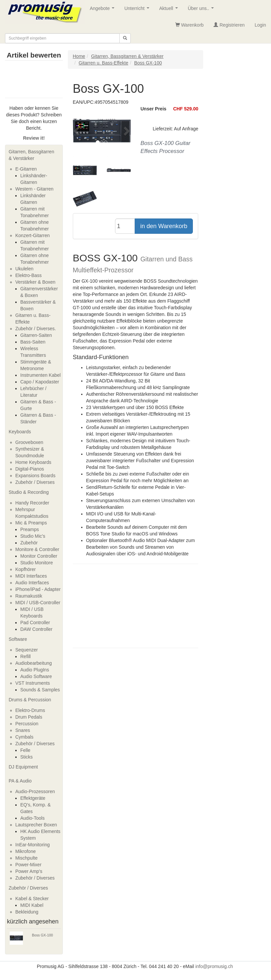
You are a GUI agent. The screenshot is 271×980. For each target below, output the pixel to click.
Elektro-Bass (28, 275)
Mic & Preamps (31, 523)
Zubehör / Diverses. (36, 329)
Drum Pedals (29, 717)
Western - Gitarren (34, 189)
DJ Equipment (23, 767)
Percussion (27, 724)
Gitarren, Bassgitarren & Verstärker (31, 155)
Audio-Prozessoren (35, 791)
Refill (25, 656)
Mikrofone (25, 851)
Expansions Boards (35, 476)
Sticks (26, 757)
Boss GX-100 (42, 935)
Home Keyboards (33, 462)
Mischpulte (26, 858)
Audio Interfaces (32, 583)
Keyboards (20, 432)
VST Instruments (33, 683)
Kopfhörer (25, 569)
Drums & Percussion (30, 700)
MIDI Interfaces (31, 576)
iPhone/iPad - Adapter (38, 589)
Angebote (103, 10)
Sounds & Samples (40, 690)
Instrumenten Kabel (40, 375)
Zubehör (29, 543)
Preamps (30, 529)
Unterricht (138, 10)
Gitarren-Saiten (36, 335)
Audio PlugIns (35, 670)
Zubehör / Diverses (35, 482)
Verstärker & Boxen (35, 282)
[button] (77, 131)
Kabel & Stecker (32, 899)
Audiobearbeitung (34, 663)
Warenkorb (190, 25)
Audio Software (36, 676)
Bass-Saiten (33, 342)
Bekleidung (27, 912)
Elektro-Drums (30, 710)
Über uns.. (202, 10)
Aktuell (170, 10)
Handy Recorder (32, 503)
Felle (25, 750)
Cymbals (24, 737)
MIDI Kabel (32, 905)
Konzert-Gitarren (32, 235)
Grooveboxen (29, 442)
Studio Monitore (37, 563)
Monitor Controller (39, 556)
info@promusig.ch (214, 966)
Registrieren (229, 25)
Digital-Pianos (30, 469)
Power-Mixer (28, 865)
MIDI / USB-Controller (38, 603)
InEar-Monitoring (33, 845)
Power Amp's (29, 871)
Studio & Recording (29, 492)
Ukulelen (24, 269)
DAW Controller (36, 629)
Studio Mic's (33, 536)
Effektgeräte (33, 798)
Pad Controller (35, 623)
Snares (23, 730)
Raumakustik (29, 596)
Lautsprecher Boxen (36, 825)
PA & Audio (20, 781)
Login (260, 25)
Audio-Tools (32, 818)
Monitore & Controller (37, 549)
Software (18, 639)
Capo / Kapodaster (40, 382)
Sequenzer (27, 650)
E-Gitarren (26, 169)
